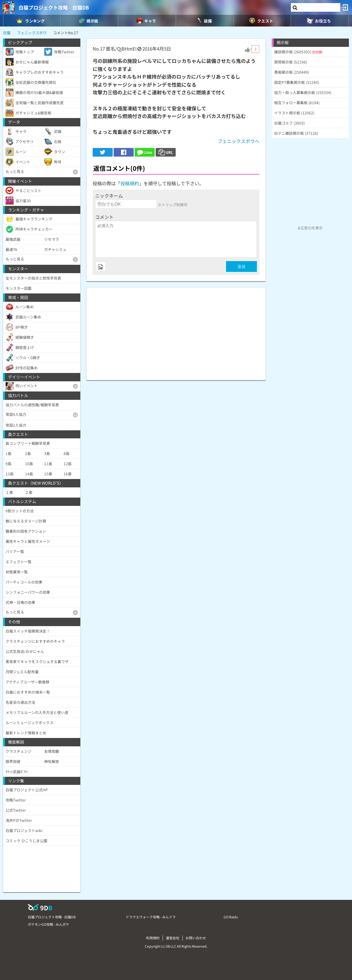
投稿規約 (130, 183)
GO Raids (231, 917)
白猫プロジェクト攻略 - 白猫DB (54, 7)
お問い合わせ (196, 938)
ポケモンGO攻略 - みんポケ (48, 924)
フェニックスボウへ (239, 141)
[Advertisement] (176, 331)
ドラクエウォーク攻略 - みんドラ (151, 917)
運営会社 (173, 938)
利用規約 (153, 938)
